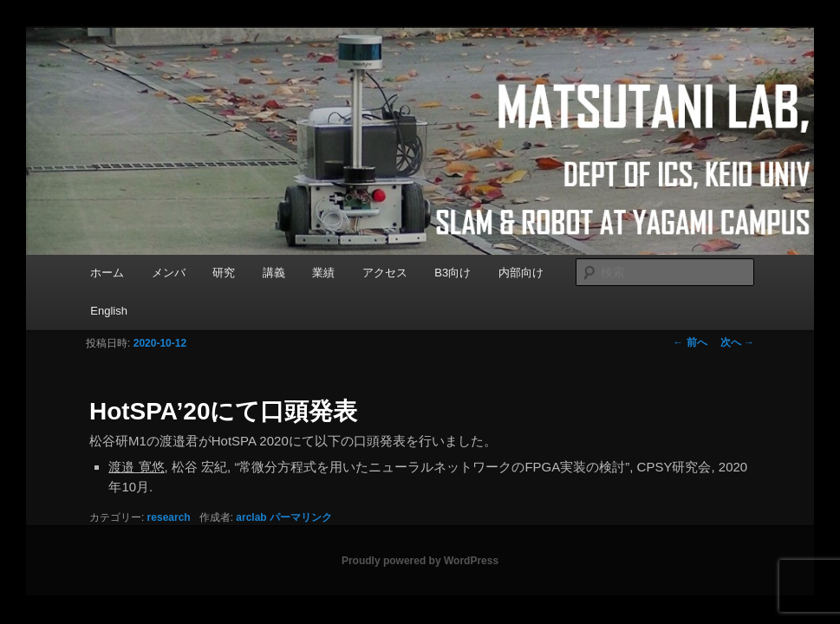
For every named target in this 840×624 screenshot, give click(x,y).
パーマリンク (301, 517)
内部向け (521, 273)
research (169, 517)
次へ (737, 342)
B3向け (453, 273)
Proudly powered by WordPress (420, 561)
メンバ (169, 273)
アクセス (385, 273)
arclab (251, 517)
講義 (274, 273)
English (109, 311)
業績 (323, 273)
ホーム (107, 273)
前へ (690, 342)
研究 (224, 273)
